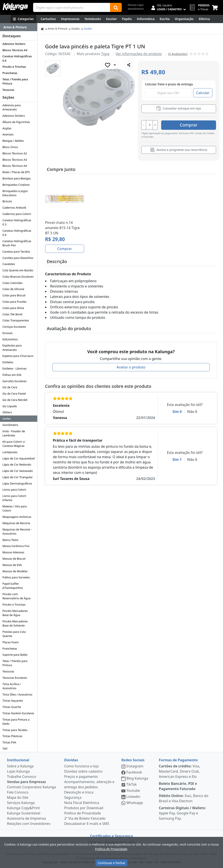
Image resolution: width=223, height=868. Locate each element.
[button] (53, 69)
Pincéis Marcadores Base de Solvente (15, 623)
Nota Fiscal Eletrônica (82, 803)
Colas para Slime (13, 308)
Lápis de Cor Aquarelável (19, 458)
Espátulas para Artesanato (12, 347)
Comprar (190, 125)
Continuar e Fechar (111, 863)
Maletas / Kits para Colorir (14, 508)
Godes (7, 419)
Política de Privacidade (83, 813)
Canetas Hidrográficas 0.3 (17, 222)
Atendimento (136, 9)
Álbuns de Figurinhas (16, 122)
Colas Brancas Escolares (18, 277)
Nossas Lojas (136, 5)
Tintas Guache (12, 707)
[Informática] (146, 19)
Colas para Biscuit (14, 295)
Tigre (105, 54)
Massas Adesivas (13, 552)
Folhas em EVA (12, 375)
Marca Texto (10, 540)
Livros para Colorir (14, 490)
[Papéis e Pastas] (127, 19)
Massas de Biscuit (14, 559)
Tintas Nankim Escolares (18, 713)
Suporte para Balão (15, 655)
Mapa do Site (18, 797)
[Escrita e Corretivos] (165, 19)
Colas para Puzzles (14, 302)
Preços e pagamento (81, 777)
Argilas (7, 128)
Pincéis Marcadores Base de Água (15, 613)
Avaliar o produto (131, 367)
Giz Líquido (10, 406)
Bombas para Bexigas (17, 178)
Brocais (7, 201)
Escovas (8, 333)
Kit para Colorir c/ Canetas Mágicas (14, 444)
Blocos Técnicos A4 (15, 50)
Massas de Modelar (15, 571)
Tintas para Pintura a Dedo (16, 722)
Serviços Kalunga (21, 803)
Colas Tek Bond (12, 314)
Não (192, 411)
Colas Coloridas (12, 283)
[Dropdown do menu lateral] (19, 27)
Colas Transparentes (16, 320)
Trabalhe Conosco (22, 777)
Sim (177, 411)
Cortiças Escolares (14, 327)
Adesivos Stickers (14, 44)
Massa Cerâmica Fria (16, 546)
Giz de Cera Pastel (14, 393)
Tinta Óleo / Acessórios (17, 694)
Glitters (7, 412)
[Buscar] (116, 7)
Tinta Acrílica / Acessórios (12, 686)
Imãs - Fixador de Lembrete (14, 433)
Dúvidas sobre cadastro (83, 771)
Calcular (203, 93)
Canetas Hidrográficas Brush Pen (17, 243)
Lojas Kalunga (18, 771)
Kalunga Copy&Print (23, 808)
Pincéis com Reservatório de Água (16, 596)
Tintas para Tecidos (15, 730)
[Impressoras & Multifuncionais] (70, 19)
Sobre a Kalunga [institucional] (20, 766)
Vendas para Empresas (26, 782)
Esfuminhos (10, 339)
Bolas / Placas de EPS (16, 172)
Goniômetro (10, 425)
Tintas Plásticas (12, 736)
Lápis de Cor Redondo (17, 464)
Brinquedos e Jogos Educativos (15, 193)
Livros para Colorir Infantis (14, 498)
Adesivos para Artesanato (12, 107)
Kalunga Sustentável (24, 813)
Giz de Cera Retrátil (15, 400)
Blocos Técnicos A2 (15, 153)
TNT (5, 749)
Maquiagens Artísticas (17, 517)
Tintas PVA (9, 742)
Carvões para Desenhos (18, 258)
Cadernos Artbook (14, 208)
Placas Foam (11, 642)
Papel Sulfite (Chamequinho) (13, 586)
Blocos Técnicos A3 (15, 160)
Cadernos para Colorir (17, 214)
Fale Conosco (18, 792)
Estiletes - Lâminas (14, 368)
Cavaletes (9, 264)
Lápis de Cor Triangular (18, 477)
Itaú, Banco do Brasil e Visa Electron (183, 798)
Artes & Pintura (58, 29)
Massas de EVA (12, 565)
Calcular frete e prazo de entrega (169, 84)
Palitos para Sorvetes (16, 577)
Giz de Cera (10, 387)
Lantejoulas (10, 452)
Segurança (73, 797)
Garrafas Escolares (14, 381)
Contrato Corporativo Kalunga (31, 787)
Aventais (8, 134)
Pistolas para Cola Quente (14, 634)
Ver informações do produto (139, 54)
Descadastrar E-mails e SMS (87, 824)
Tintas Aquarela (13, 701)
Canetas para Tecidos (16, 252)
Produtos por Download (84, 808)
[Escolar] (112, 19)
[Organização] (184, 19)
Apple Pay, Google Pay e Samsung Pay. (182, 813)
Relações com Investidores (29, 824)
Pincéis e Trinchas (14, 67)
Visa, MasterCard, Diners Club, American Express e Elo (179, 771)
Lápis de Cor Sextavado (18, 471)
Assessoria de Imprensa (26, 818)
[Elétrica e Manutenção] (204, 19)
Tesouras (8, 90)
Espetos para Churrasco (18, 356)
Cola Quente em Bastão (18, 270)
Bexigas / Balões (13, 141)
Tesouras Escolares (15, 678)
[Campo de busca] (72, 7)
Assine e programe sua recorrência (179, 150)
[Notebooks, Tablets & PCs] (93, 19)
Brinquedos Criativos (16, 185)
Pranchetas (10, 73)
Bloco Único (10, 147)
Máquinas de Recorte (16, 523)
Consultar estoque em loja (179, 108)
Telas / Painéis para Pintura (15, 81)
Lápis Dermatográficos (17, 483)
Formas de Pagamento (178, 760)
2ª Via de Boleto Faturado (85, 818)
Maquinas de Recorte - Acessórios (17, 531)
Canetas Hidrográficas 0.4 (17, 58)
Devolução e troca (79, 792)
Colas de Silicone (13, 289)
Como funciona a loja (81, 766)
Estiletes (8, 362)
